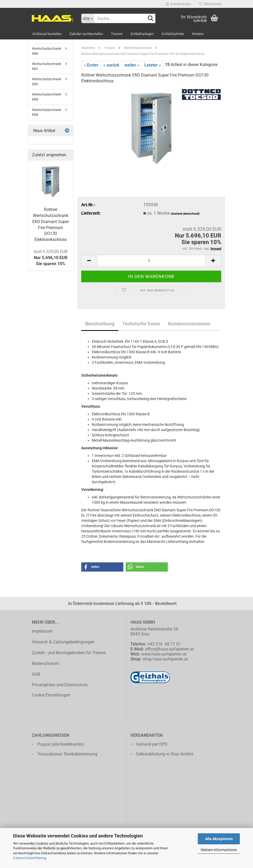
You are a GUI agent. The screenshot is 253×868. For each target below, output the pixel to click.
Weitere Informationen (219, 850)
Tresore (117, 34)
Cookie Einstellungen (51, 695)
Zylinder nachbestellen (86, 34)
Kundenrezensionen (189, 324)
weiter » (132, 65)
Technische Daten (141, 324)
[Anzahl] (151, 261)
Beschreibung (100, 324)
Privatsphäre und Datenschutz (60, 685)
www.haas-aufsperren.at (164, 654)
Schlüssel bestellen (47, 34)
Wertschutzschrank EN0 (47, 51)
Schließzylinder (173, 34)
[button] (89, 261)
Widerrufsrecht (45, 663)
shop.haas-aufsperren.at (165, 659)
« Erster (91, 65)
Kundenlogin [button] (178, 4)
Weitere (198, 34)
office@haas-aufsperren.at (169, 649)
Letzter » (153, 65)
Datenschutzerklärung (30, 858)
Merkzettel (210, 4)
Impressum (42, 631)
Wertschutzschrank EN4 (47, 112)
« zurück (111, 65)
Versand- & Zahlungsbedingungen (63, 642)
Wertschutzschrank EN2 (47, 82)
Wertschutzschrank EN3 (47, 97)
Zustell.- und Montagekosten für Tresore (69, 653)
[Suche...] (88, 18)
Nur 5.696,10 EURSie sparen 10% (50, 258)
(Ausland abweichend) (185, 214)
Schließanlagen (142, 34)
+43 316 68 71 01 (164, 644)
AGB (36, 674)
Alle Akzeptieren (219, 839)
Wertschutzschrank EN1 (47, 66)
